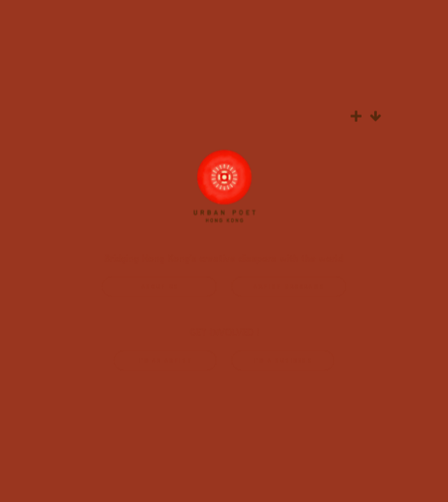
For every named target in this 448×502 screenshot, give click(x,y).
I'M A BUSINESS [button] (283, 362)
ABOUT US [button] (161, 288)
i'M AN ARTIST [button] (166, 362)
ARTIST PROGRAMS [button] (289, 288)
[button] (356, 117)
